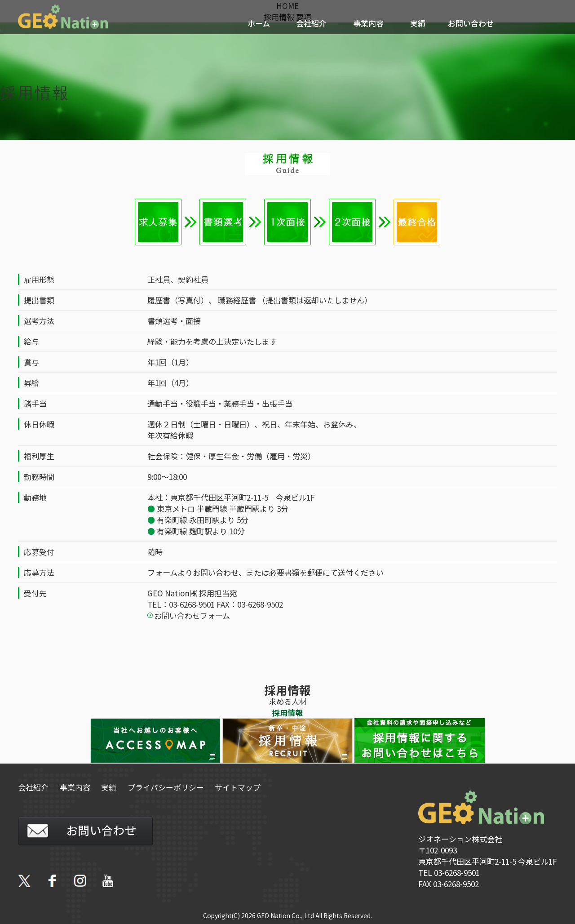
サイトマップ (239, 787)
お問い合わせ (471, 23)
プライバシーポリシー (167, 787)
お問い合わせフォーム (192, 615)
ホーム (259, 23)
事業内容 (368, 23)
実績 (418, 23)
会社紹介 (311, 23)
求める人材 (288, 701)
